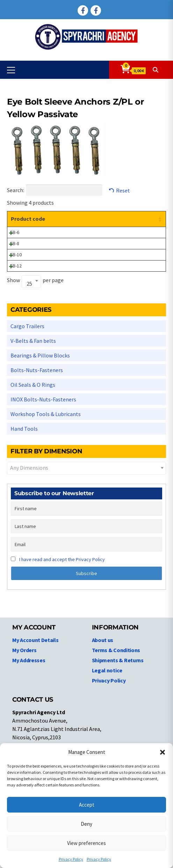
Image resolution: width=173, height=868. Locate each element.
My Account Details (35, 707)
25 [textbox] (29, 350)
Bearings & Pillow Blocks (40, 422)
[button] (163, 752)
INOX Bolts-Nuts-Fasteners (43, 466)
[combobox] (31, 348)
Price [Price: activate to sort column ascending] (140, 219)
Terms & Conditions (116, 717)
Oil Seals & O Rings (33, 451)
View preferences (86, 843)
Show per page (35, 347)
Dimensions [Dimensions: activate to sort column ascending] (106, 219)
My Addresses (29, 727)
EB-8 (15, 273)
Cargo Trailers (27, 393)
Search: (55, 190)
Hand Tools (24, 495)
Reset (123, 190)
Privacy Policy (71, 859)
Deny (86, 824)
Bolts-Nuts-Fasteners (37, 437)
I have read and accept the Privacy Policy (62, 626)
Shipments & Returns (118, 727)
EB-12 (16, 325)
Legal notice (107, 737)
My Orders (24, 717)
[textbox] (86, 534)
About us (103, 707)
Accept (87, 805)
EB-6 (15, 248)
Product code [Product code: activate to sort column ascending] (21, 223)
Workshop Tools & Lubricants (46, 481)
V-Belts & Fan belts (33, 407)
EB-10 (16, 299)
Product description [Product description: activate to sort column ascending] (60, 223)
